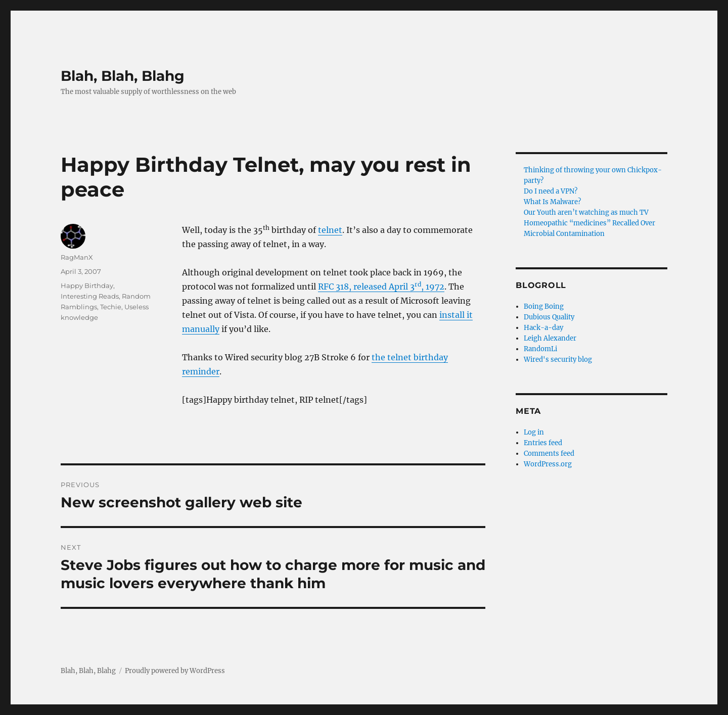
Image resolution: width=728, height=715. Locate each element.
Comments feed (549, 454)
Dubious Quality (549, 317)
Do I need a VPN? (551, 191)
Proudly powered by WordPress (175, 671)
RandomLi (540, 349)
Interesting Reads (90, 296)
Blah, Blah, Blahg (123, 76)
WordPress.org (548, 464)
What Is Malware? (552, 202)
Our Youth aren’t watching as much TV (586, 212)
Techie (111, 307)
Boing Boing (544, 306)
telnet (330, 230)
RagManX (77, 257)
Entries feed (543, 443)
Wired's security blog (558, 360)
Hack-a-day (543, 328)
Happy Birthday (87, 285)
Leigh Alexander (550, 338)
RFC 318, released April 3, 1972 (381, 287)
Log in (534, 432)
